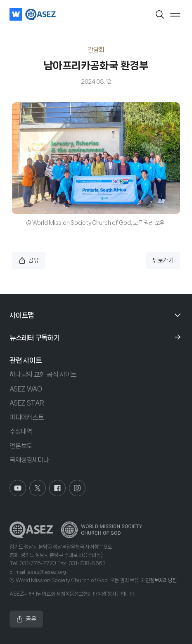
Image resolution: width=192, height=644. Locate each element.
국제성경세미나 (29, 460)
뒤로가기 (163, 260)
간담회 (96, 50)
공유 (28, 261)
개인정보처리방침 (159, 580)
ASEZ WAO (26, 389)
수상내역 (21, 431)
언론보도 (21, 446)
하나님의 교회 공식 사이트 (43, 374)
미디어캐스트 (26, 417)
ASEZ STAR (27, 403)
